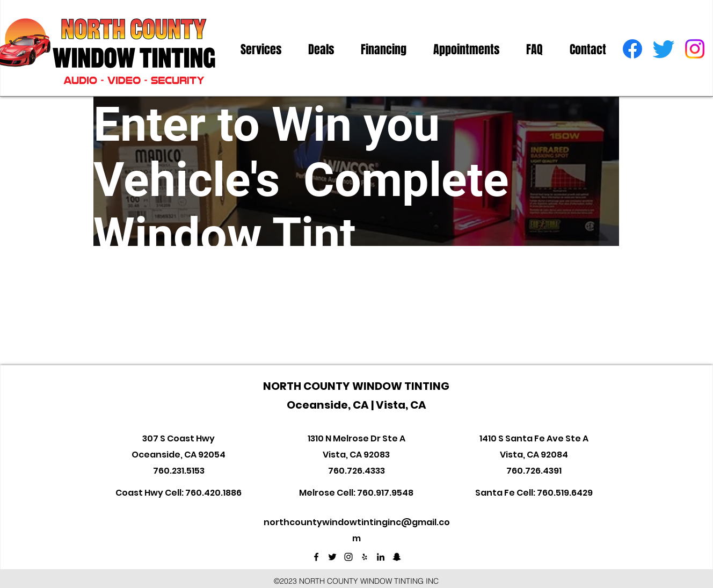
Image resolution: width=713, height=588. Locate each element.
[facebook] (632, 49)
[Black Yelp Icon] (365, 557)
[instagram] (695, 49)
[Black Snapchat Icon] (397, 557)
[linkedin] (381, 557)
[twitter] (664, 49)
